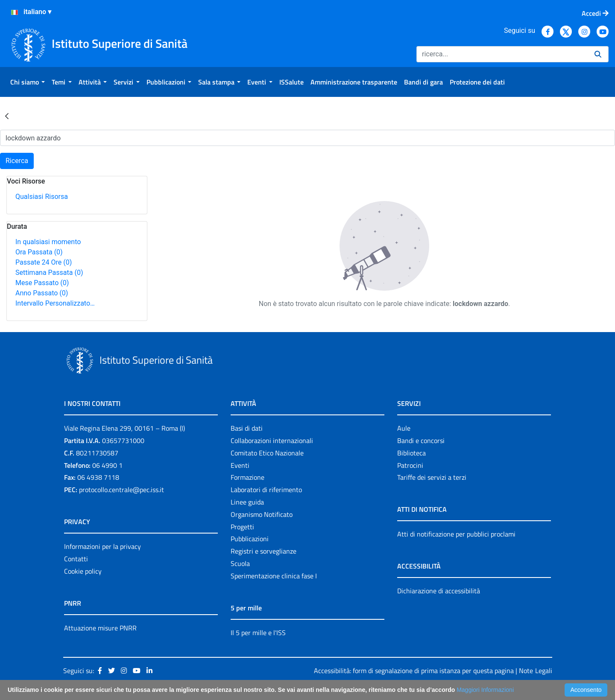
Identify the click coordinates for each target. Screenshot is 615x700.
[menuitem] (28, 82)
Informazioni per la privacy (102, 546)
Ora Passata (39, 252)
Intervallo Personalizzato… (55, 303)
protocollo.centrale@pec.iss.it (122, 490)
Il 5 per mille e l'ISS (258, 633)
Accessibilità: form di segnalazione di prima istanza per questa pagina (414, 671)
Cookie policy (83, 571)
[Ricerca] (502, 54)
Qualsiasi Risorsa (42, 197)
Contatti (76, 559)
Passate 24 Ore (44, 262)
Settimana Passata (49, 273)
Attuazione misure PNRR (100, 628)
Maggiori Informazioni (485, 690)
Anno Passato (42, 293)
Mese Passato (42, 283)
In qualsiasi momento (48, 242)
